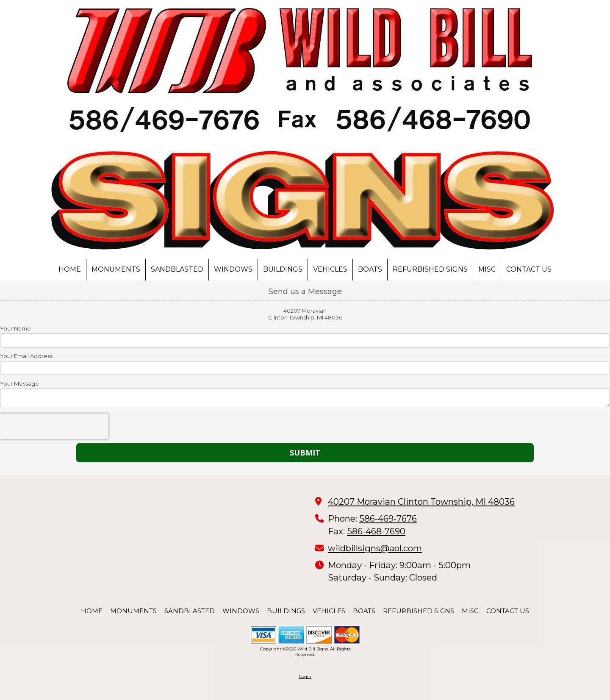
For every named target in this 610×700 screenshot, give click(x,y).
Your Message (19, 383)
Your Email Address (26, 356)
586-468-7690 (376, 531)
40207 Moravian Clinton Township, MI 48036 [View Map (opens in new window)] (421, 501)
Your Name (15, 328)
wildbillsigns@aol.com (375, 548)
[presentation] (54, 426)
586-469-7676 (388, 518)
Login (305, 676)
